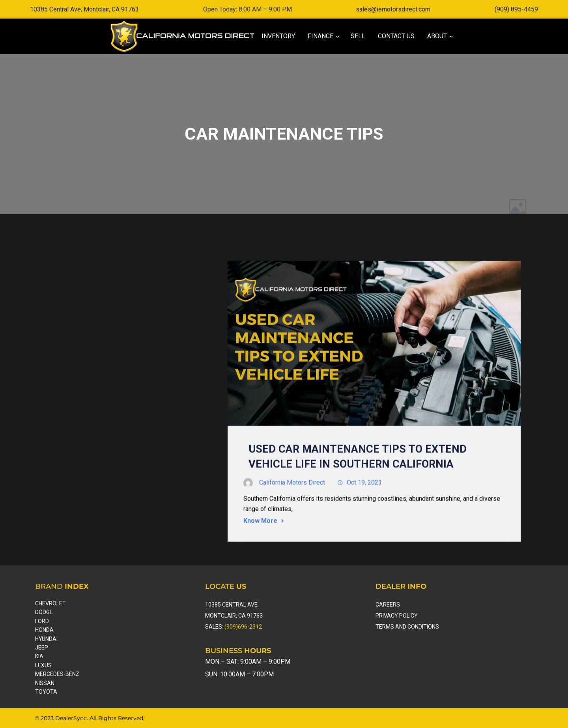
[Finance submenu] (320, 36)
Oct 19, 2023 (364, 512)
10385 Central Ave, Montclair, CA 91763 (84, 9)
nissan (45, 683)
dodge (44, 612)
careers (388, 605)
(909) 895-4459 (516, 9)
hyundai (46, 639)
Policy (408, 616)
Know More (260, 550)
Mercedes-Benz (57, 674)
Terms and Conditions (407, 627)
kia (39, 656)
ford (42, 621)
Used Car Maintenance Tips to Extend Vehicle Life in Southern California (358, 486)
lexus (43, 665)
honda (44, 630)
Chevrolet (50, 603)
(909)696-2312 (243, 627)
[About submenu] (437, 36)
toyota (46, 692)
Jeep (42, 648)
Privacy (387, 616)
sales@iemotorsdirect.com (393, 9)
